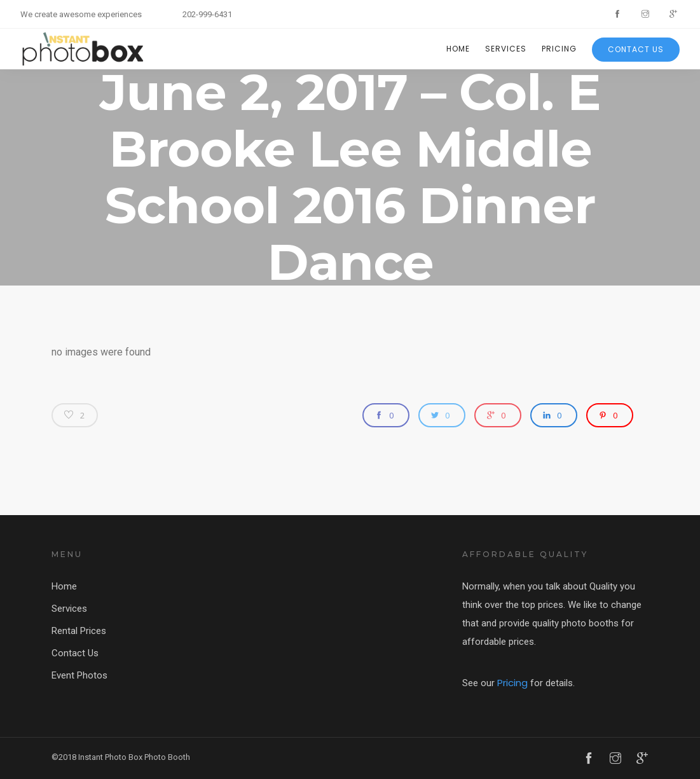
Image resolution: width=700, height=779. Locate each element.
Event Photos (79, 675)
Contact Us (636, 49)
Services (506, 49)
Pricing (559, 49)
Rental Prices (79, 631)
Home (458, 49)
